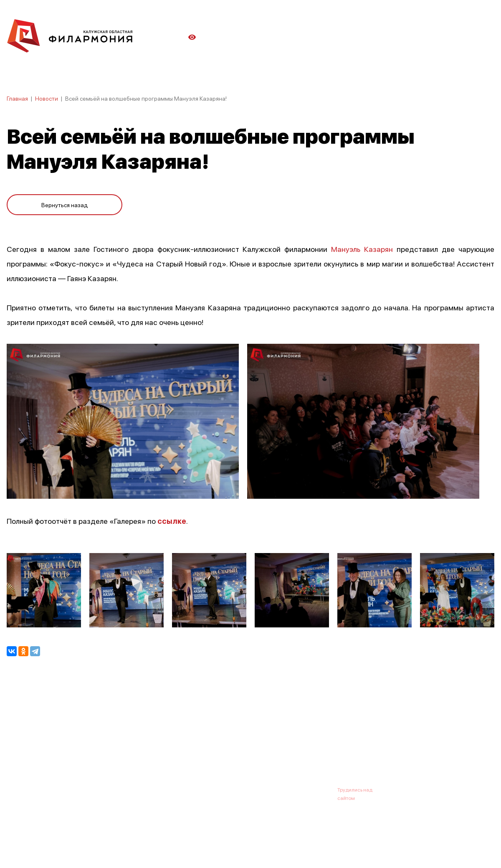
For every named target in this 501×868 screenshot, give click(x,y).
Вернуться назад (65, 201)
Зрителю (274, 749)
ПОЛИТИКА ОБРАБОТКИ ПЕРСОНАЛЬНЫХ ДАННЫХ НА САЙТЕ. (82, 848)
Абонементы (149, 749)
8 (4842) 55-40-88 (222, 789)
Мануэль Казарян (362, 249)
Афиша (16, 749)
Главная (17, 98)
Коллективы (232, 749)
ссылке (172, 520)
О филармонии (61, 749)
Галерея (191, 749)
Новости (47, 98)
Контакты (313, 749)
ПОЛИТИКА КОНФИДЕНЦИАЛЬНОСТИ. (53, 840)
